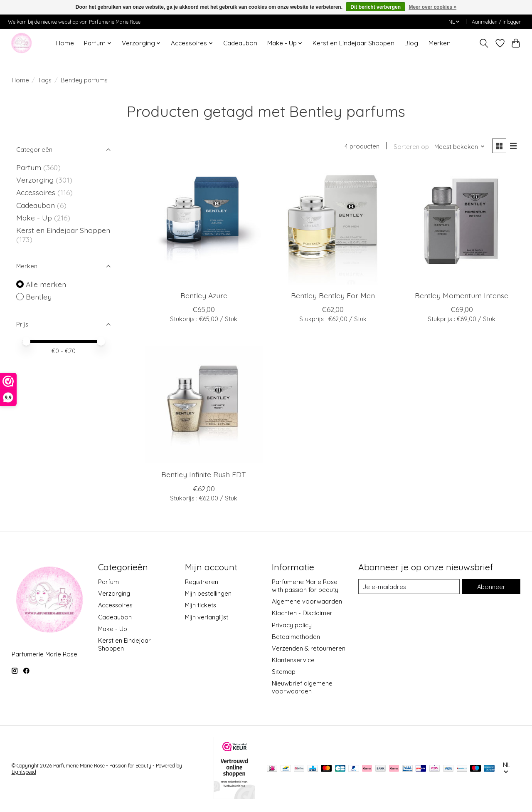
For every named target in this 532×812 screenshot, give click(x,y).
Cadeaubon (240, 43)
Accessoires (37, 192)
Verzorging (36, 180)
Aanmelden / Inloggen (497, 22)
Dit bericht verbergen (376, 7)
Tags (45, 80)
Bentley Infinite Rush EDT (204, 474)
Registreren (202, 582)
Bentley (39, 297)
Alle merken (46, 284)
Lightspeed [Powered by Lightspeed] (24, 772)
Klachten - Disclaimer (302, 613)
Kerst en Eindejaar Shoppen (353, 43)
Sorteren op (411, 147)
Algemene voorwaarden (307, 601)
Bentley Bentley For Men (333, 295)
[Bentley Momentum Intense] (462, 226)
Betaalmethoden (296, 637)
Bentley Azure (204, 295)
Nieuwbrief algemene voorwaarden (302, 687)
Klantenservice (293, 660)
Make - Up (35, 218)
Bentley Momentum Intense (462, 295)
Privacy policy (292, 625)
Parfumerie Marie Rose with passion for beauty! (306, 586)
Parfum (29, 167)
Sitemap (284, 672)
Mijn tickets (201, 605)
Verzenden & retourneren (309, 648)
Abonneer (491, 587)
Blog (411, 43)
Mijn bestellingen (208, 593)
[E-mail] (409, 587)
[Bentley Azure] (204, 226)
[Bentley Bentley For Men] (333, 226)
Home (65, 43)
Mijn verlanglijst (207, 617)
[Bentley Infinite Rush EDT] (204, 405)
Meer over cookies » (432, 7)
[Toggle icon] (484, 43)
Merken (440, 43)
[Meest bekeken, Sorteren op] (460, 147)
